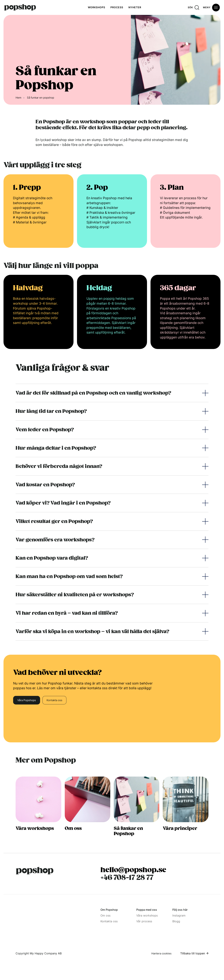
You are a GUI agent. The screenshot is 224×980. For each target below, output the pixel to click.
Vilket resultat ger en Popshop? (54, 521)
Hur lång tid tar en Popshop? (51, 411)
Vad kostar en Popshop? (45, 485)
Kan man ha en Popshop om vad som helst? (69, 576)
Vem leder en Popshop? (45, 430)
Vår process (144, 921)
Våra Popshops (27, 700)
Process (117, 7)
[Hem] (20, 8)
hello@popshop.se (133, 870)
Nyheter (135, 7)
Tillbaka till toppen (193, 953)
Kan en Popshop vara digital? (52, 558)
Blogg (176, 921)
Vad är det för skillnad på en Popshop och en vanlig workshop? (93, 393)
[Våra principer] (185, 813)
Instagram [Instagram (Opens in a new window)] (179, 915)
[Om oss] (87, 813)
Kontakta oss (54, 700)
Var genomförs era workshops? (55, 540)
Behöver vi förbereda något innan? (59, 466)
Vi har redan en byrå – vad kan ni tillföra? (67, 613)
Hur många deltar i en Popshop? (56, 448)
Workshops (97, 7)
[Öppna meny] (211, 8)
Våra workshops (147, 915)
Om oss (105, 915)
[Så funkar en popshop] (136, 813)
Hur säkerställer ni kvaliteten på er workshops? (75, 595)
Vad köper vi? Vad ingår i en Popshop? (63, 503)
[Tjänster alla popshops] (38, 813)
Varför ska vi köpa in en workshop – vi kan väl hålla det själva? (92, 631)
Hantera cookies (161, 953)
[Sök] (193, 8)
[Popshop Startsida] (35, 871)
